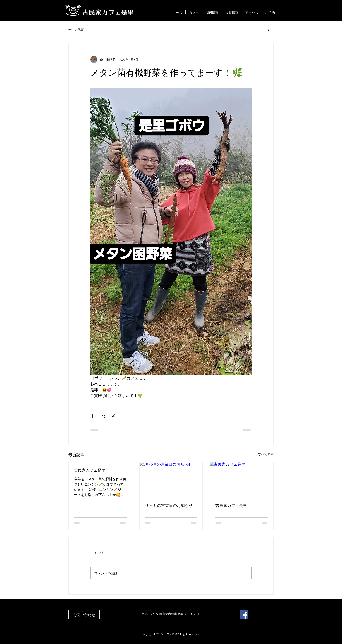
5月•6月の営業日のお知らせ (169, 505)
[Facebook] (244, 615)
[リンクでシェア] (114, 416)
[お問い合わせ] (84, 615)
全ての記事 (76, 30)
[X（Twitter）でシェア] (103, 416)
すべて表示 (266, 454)
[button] (268, 30)
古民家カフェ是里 (90, 470)
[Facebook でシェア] (92, 416)
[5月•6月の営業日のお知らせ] (171, 480)
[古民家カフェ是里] (242, 480)
